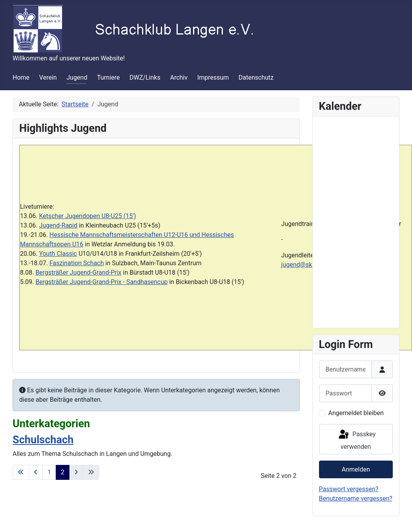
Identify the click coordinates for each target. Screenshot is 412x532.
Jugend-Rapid (58, 225)
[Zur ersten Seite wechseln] (21, 472)
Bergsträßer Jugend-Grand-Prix (78, 272)
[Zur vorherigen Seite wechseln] (36, 472)
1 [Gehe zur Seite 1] (49, 472)
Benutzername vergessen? (356, 498)
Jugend (77, 77)
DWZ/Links (145, 77)
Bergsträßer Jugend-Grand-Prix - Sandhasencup (101, 282)
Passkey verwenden (356, 440)
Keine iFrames (356, 221)
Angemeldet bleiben (356, 413)
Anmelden (356, 469)
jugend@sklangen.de (310, 265)
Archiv (179, 77)
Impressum (213, 77)
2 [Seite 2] (63, 472)
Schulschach (43, 440)
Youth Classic (58, 254)
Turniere (108, 77)
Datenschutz (256, 77)
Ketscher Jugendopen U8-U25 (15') (87, 216)
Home (21, 77)
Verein (48, 77)
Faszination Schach (77, 263)
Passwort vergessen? (349, 489)
